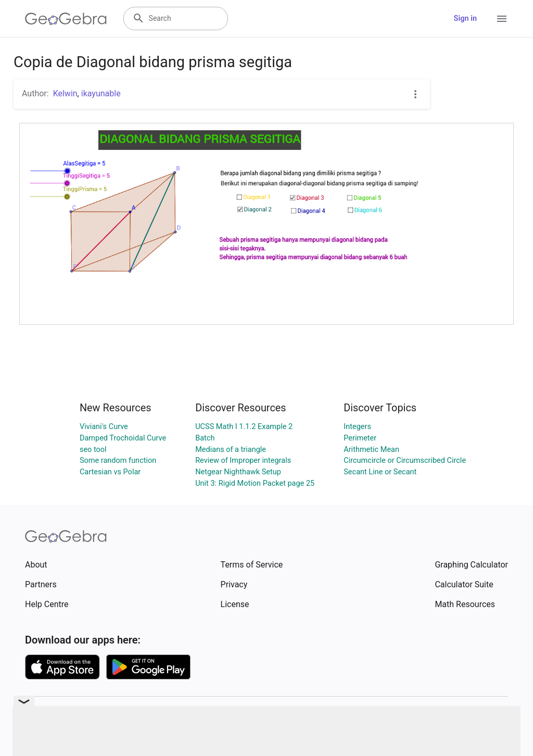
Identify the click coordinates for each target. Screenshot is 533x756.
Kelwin (65, 93)
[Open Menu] (502, 19)
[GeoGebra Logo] (66, 19)
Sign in (465, 18)
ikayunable (101, 93)
